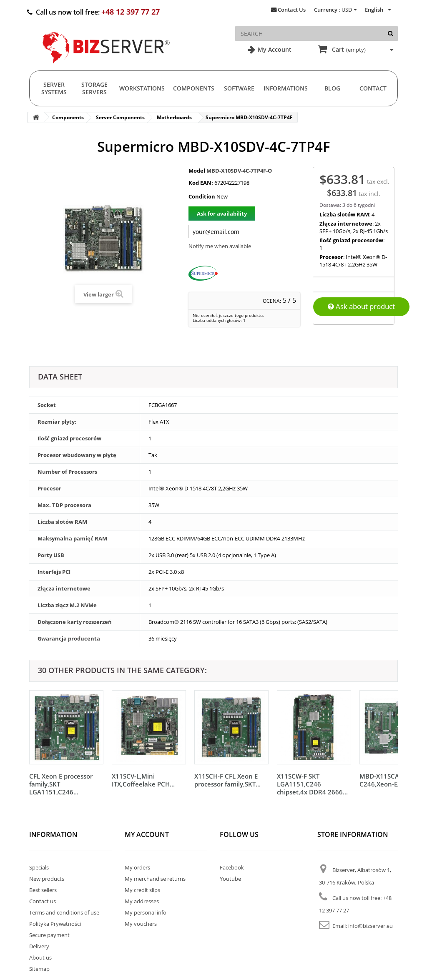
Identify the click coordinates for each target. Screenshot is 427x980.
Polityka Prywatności (55, 924)
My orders (137, 867)
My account (147, 834)
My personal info (146, 912)
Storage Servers (94, 88)
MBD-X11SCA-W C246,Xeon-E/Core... (389, 780)
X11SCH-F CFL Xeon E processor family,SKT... (227, 780)
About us (40, 957)
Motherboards (174, 117)
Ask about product (361, 306)
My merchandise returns (155, 879)
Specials (39, 867)
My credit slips (142, 890)
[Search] (391, 34)
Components (194, 88)
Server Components (120, 117)
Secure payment (49, 935)
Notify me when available (220, 246)
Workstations (142, 88)
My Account (274, 49)
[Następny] (389, 736)
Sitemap (39, 969)
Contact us (43, 901)
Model (197, 171)
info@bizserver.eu (370, 926)
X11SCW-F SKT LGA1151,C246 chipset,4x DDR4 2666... (312, 784)
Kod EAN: (201, 183)
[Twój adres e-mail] (244, 231)
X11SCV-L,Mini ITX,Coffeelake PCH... (143, 780)
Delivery (39, 946)
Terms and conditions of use (64, 912)
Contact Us (292, 10)
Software (239, 88)
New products (47, 879)
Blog (332, 88)
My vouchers (141, 924)
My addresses (142, 901)
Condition (202, 196)
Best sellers (43, 890)
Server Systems (54, 88)
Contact (373, 88)
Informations (286, 88)
